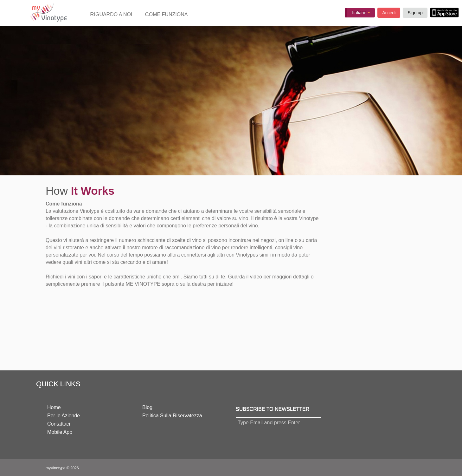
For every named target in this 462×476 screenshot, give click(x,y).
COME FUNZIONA (166, 14)
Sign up (415, 13)
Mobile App (60, 432)
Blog (147, 407)
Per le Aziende (64, 416)
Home (54, 407)
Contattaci (59, 424)
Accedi (389, 13)
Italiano (361, 13)
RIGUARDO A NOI (111, 14)
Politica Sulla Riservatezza (172, 416)
